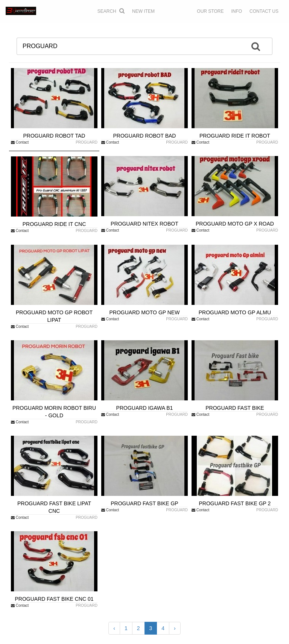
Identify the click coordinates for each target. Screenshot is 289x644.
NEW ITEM (143, 11)
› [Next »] (175, 628)
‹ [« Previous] (114, 628)
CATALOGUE (176, 11)
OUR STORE (210, 11)
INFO (237, 11)
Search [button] (111, 11)
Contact (20, 142)
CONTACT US (264, 11)
